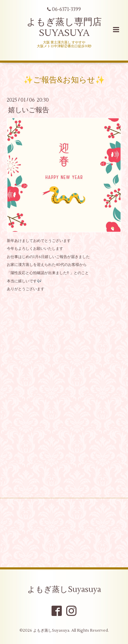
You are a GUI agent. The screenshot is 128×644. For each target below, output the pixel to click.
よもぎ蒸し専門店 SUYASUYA (64, 28)
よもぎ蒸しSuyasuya (64, 589)
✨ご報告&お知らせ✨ (64, 80)
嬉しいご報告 (29, 110)
